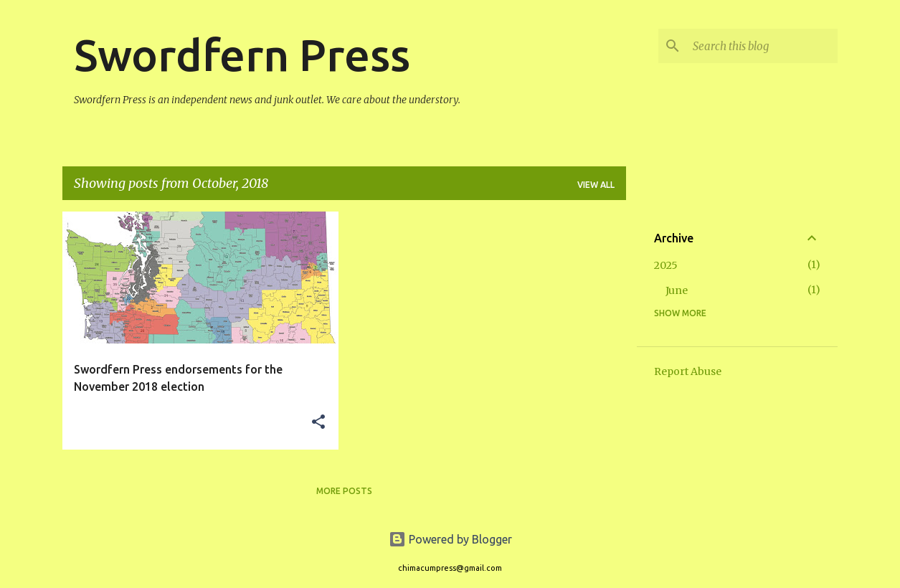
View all (596, 185)
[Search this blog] (762, 46)
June (677, 290)
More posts (344, 491)
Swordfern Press (242, 54)
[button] (318, 423)
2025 (666, 265)
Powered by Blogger (450, 539)
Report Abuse (688, 371)
